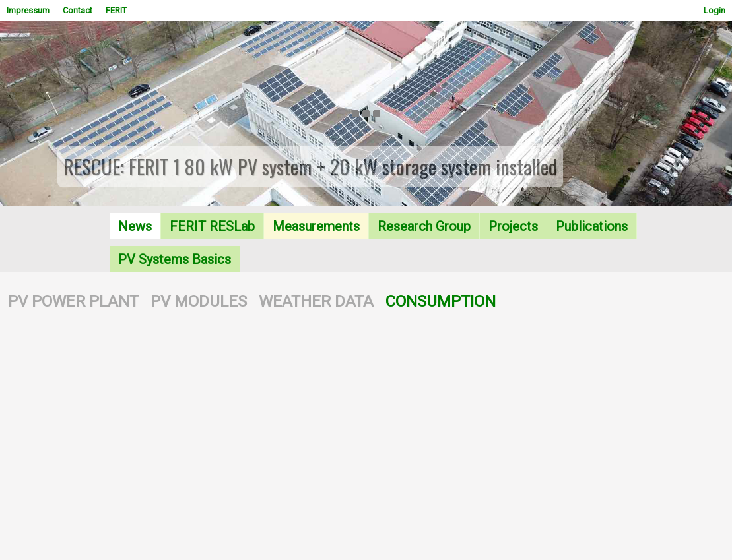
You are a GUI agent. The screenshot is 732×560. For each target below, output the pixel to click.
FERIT (116, 10)
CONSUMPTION (441, 301)
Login (715, 10)
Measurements (316, 226)
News (135, 226)
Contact (78, 10)
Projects (513, 226)
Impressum (28, 10)
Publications (592, 226)
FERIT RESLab (212, 226)
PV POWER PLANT (73, 301)
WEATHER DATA (316, 301)
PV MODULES (199, 301)
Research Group (424, 226)
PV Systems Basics (175, 259)
